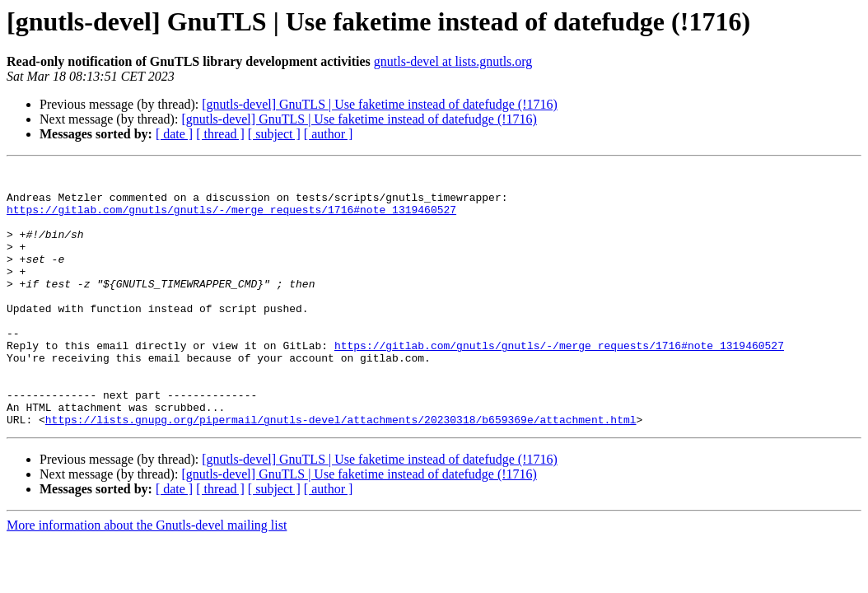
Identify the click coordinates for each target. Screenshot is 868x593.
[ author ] (329, 134)
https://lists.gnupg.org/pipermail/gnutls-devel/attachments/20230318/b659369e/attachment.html (341, 471)
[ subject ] (274, 134)
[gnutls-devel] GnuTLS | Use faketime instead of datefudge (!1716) (380, 104)
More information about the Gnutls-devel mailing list (147, 577)
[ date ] (174, 134)
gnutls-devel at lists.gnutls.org (453, 61)
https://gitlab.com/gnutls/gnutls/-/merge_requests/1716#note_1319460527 (231, 219)
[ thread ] (220, 134)
